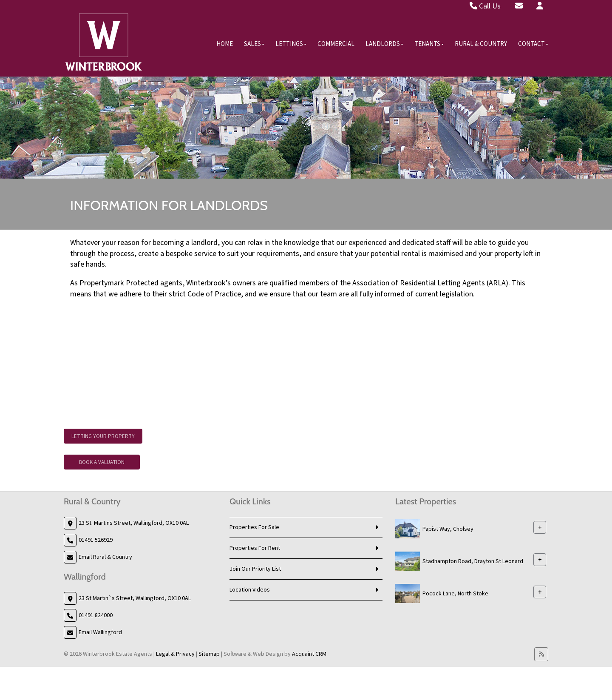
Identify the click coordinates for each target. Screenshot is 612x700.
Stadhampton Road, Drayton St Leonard (473, 561)
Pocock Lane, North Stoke (455, 594)
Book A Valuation (102, 462)
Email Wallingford (100, 632)
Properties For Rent (255, 548)
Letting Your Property (103, 436)
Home (225, 44)
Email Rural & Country (105, 557)
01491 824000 (96, 615)
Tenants (429, 44)
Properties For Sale (254, 527)
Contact (533, 44)
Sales (254, 44)
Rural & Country (481, 44)
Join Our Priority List (255, 569)
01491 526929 (96, 540)
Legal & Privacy (175, 654)
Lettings (291, 44)
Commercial (336, 44)
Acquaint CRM (309, 654)
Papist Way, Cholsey (448, 529)
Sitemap (209, 654)
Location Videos (250, 590)
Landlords (384, 44)
